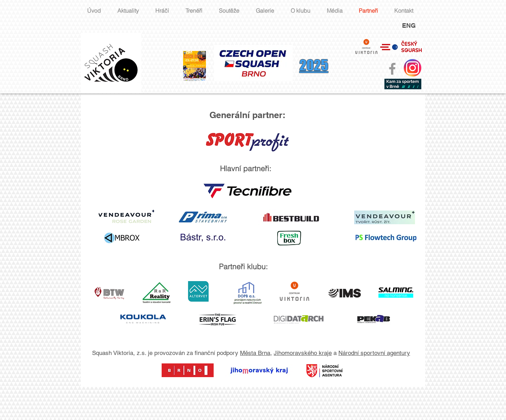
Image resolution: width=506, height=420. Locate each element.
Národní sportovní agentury (374, 353)
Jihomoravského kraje (303, 353)
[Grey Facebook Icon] (392, 69)
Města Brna (255, 353)
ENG (409, 25)
